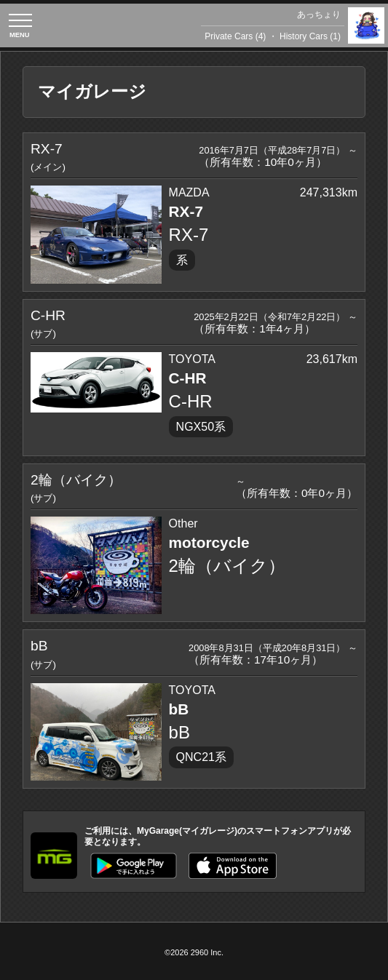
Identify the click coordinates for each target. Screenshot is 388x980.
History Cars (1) (310, 36)
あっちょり (319, 15)
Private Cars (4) (235, 36)
